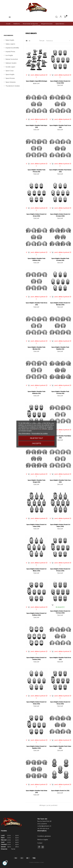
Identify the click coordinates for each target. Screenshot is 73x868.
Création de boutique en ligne (37, 862)
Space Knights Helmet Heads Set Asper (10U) (60, 526)
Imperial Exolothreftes (12, 48)
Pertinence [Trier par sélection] (59, 41)
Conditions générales (44, 836)
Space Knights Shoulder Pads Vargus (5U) (36, 481)
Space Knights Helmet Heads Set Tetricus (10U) (60, 612)
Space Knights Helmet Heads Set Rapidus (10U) (36, 747)
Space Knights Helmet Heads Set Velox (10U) (36, 703)
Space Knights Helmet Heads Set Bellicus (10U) (36, 614)
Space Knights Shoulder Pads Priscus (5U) (36, 171)
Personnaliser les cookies (40, 433)
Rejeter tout (36, 438)
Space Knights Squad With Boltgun (36, 81)
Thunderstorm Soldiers (13, 86)
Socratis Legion (10, 67)
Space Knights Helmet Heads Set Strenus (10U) (60, 215)
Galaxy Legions (10, 44)
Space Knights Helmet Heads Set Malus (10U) (36, 570)
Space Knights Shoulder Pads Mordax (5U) (36, 348)
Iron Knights (9, 55)
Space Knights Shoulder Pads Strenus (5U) (60, 259)
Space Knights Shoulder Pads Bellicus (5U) (36, 259)
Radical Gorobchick (12, 59)
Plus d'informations (24, 433)
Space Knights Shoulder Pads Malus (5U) (60, 437)
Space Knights (10, 74)
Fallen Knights (10, 40)
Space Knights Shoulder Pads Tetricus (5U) (60, 392)
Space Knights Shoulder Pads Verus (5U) (36, 304)
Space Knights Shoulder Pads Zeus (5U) (60, 481)
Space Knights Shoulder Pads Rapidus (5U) (60, 348)
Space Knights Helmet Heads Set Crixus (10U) (36, 526)
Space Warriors (8, 35)
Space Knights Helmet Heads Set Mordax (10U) (60, 304)
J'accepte (36, 443)
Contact (40, 843)
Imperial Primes (10, 52)
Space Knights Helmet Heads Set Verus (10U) (60, 703)
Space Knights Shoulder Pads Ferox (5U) (60, 126)
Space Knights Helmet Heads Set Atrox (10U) (36, 215)
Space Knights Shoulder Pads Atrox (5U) (60, 659)
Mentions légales (43, 840)
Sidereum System (11, 63)
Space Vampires (11, 82)
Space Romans (10, 78)
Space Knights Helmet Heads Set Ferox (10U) (60, 82)
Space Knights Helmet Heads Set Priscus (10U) (60, 570)
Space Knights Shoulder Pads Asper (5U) (36, 126)
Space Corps (10, 71)
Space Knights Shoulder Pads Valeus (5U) (60, 171)
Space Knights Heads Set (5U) (60, 791)
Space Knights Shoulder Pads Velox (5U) (36, 792)
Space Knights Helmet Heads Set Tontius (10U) (36, 659)
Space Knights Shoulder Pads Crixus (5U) (60, 747)
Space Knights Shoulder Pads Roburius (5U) (36, 392)
